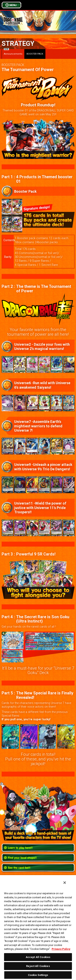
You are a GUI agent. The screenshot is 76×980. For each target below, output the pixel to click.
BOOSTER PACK (35, 54)
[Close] (65, 883)
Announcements (13, 52)
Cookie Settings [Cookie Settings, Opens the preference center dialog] (38, 975)
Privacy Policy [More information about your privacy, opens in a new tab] (61, 949)
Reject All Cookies (38, 966)
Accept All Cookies (38, 957)
